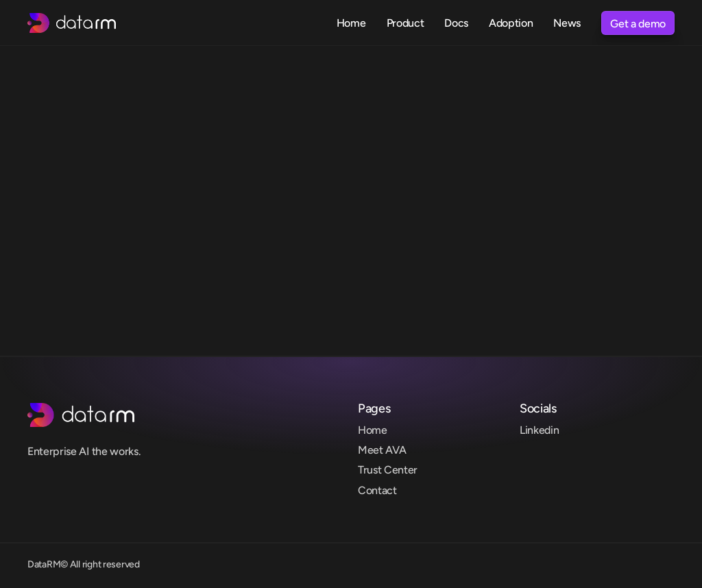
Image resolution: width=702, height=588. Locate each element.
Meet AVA (382, 450)
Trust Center (388, 470)
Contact (377, 490)
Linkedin (539, 430)
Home (373, 430)
